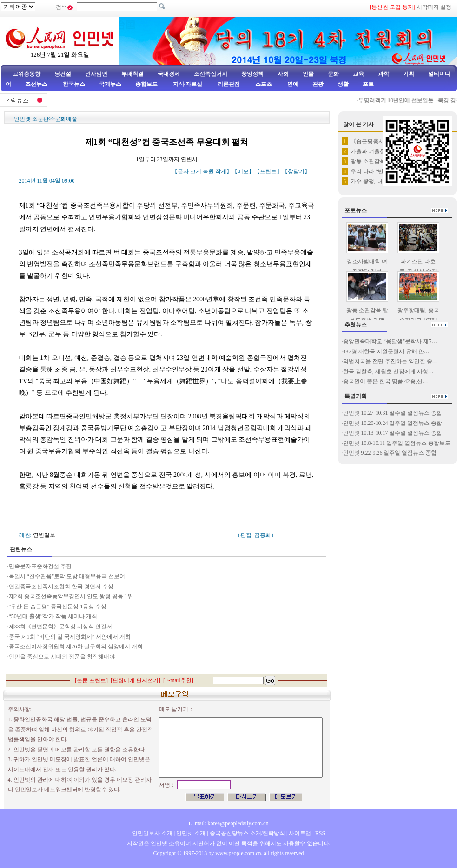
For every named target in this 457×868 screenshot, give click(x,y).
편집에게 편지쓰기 (136, 680)
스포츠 (263, 84)
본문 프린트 (91, 680)
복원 (208, 171)
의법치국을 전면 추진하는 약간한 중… (391, 361)
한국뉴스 (74, 84)
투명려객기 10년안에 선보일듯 (399, 100)
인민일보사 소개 (152, 833)
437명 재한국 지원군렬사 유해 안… (386, 352)
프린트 (268, 171)
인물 (308, 74)
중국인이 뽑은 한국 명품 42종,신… (386, 381)
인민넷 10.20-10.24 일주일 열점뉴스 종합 (393, 423)
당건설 (63, 74)
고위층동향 (26, 74)
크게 (196, 171)
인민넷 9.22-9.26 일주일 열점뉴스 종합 (390, 453)
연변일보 (44, 535)
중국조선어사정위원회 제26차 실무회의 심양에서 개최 (76, 646)
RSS (320, 833)
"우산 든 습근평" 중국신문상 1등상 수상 (58, 607)
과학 (384, 74)
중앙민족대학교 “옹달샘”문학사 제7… (390, 341)
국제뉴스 (110, 84)
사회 (283, 74)
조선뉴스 (37, 84)
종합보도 (146, 84)
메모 (243, 171)
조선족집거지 (211, 74)
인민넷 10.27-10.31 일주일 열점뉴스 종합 (393, 413)
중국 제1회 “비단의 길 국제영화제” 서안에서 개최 (70, 637)
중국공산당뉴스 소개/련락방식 (247, 833)
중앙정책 (252, 74)
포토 (368, 84)
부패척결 (132, 74)
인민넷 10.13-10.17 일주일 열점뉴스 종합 (393, 433)
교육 (358, 74)
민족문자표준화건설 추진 (41, 566)
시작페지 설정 (434, 7)
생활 (343, 84)
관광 (318, 84)
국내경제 (169, 74)
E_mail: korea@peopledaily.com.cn (229, 823)
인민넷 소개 (190, 833)
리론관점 (229, 84)
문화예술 (66, 119)
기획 (409, 74)
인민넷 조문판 (31, 119)
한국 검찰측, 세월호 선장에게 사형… (388, 372)
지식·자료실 (188, 84)
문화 (333, 74)
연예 (292, 84)
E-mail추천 (178, 680)
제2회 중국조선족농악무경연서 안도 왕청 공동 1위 (71, 596)
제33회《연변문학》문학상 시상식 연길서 (60, 627)
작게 (221, 171)
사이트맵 (300, 833)
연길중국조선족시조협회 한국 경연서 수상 (62, 587)
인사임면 (96, 74)
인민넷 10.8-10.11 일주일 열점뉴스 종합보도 (397, 443)
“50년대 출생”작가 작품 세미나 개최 (53, 616)
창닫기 (296, 171)
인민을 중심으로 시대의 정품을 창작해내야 (62, 657)
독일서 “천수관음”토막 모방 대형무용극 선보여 (67, 576)
